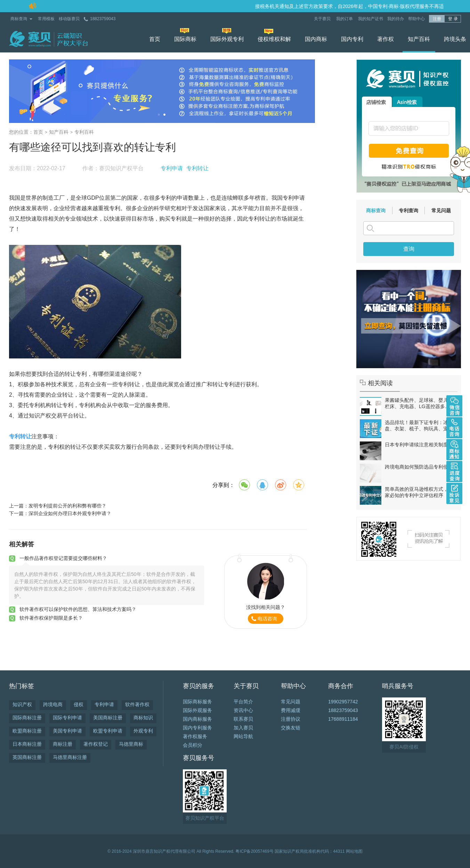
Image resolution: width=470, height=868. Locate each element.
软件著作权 (137, 704)
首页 (155, 39)
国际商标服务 (197, 702)
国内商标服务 (197, 719)
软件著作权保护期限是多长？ (51, 618)
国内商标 (316, 39)
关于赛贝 (323, 19)
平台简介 (243, 702)
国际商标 (185, 39)
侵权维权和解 (274, 39)
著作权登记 (96, 744)
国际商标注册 (27, 718)
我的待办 (396, 19)
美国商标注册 (108, 718)
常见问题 (441, 210)
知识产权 (22, 704)
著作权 (386, 39)
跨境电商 (53, 704)
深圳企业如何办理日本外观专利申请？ (70, 513)
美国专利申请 (67, 731)
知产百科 (419, 39)
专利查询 (408, 210)
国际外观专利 (227, 39)
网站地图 (354, 851)
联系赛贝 (243, 719)
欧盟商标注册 (27, 731)
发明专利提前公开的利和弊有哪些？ (67, 506)
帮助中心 (416, 19)
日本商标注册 (27, 744)
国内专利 (352, 39)
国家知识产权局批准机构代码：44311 (310, 851)
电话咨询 (267, 619)
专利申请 (172, 168)
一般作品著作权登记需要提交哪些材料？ (63, 558)
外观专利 (143, 731)
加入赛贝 (243, 728)
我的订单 (345, 19)
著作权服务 (195, 736)
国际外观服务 (197, 710)
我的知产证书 (371, 19)
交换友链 (291, 728)
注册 (437, 19)
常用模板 (46, 19)
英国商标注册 (27, 757)
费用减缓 (291, 710)
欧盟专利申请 (108, 731)
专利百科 (84, 132)
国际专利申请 (67, 718)
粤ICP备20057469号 (254, 851)
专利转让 (197, 168)
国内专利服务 (197, 728)
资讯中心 (243, 710)
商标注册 (63, 744)
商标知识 (143, 718)
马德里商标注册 (70, 757)
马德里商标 (131, 744)
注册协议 (291, 719)
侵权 (79, 704)
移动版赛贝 (69, 19)
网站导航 (243, 736)
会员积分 (193, 745)
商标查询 (19, 19)
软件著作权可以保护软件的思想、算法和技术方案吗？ (78, 609)
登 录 (453, 19)
